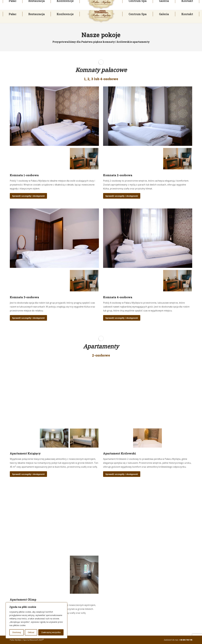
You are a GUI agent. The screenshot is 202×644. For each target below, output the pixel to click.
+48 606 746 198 (186, 640)
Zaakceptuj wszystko (51, 632)
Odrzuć (31, 632)
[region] (36, 620)
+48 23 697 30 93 (14, 2)
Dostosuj (17, 632)
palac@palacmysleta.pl (87, 2)
